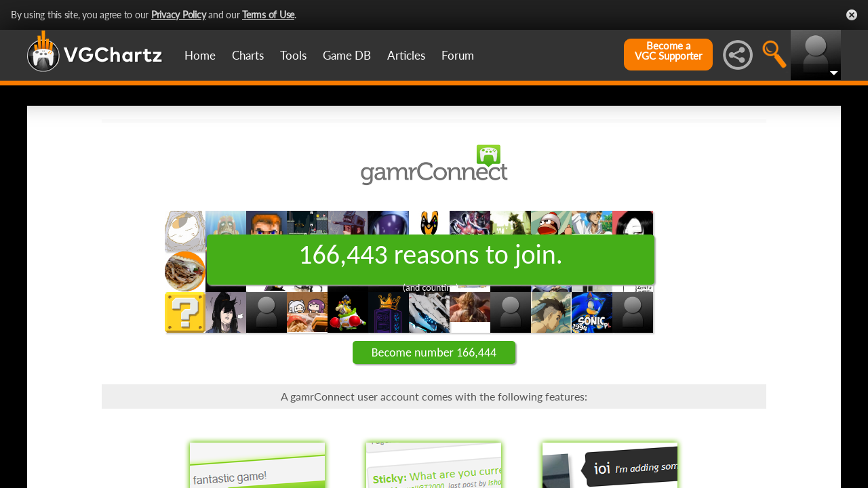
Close (852, 15)
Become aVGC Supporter (668, 51)
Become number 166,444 (434, 352)
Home (200, 55)
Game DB (347, 55)
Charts (248, 55)
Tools (293, 55)
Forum (458, 55)
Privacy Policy (179, 15)
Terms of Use (268, 15)
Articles (406, 55)
